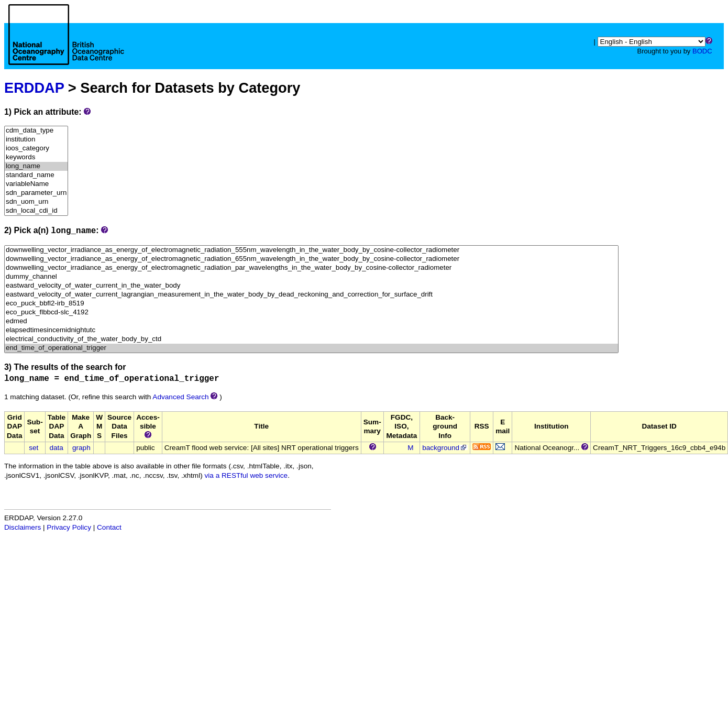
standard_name (36, 175)
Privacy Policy (69, 527)
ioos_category (36, 149)
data (56, 448)
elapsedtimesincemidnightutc (311, 330)
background (445, 448)
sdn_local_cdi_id (36, 211)
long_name (36, 166)
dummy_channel (311, 277)
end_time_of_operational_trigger (311, 348)
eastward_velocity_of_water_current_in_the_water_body (311, 286)
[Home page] (66, 46)
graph (81, 448)
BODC (702, 51)
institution (36, 140)
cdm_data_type (36, 131)
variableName (36, 184)
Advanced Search (180, 397)
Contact (109, 527)
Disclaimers (23, 527)
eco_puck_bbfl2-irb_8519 (311, 304)
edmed (311, 321)
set (34, 448)
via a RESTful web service (246, 475)
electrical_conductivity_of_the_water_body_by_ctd (311, 339)
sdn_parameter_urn (36, 193)
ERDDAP (34, 88)
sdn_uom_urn (36, 202)
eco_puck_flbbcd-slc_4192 (311, 313)
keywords (36, 157)
